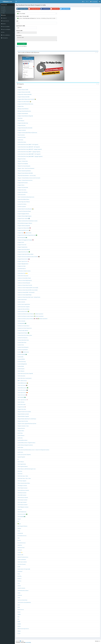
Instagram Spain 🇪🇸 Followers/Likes (24, 233)
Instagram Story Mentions (23, 192)
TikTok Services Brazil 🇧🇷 (22, 514)
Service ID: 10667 (37, 39)
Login (3, 13)
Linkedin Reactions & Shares (23, 590)
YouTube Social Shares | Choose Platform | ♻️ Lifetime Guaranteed (30, 314)
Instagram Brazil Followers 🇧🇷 (23, 333)
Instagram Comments (22, 130)
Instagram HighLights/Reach (23, 264)
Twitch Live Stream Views (22, 600)
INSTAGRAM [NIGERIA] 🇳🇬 (22, 238)
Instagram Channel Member (23, 114)
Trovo (19, 583)
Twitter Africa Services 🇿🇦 (23, 390)
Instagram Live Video (22, 266)
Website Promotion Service (23, 557)
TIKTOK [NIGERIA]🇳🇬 (21, 517)
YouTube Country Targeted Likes (24, 304)
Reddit (19, 567)
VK (18, 459)
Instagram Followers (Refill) (23, 90)
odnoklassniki (20, 533)
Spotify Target (20, 447)
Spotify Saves (20, 452)
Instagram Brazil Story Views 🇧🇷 (24, 252)
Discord (19, 540)
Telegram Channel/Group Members (24, 171)
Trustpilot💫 (20, 552)
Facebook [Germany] (22, 362)
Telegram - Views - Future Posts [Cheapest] (26, 168)
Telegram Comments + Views (23, 426)
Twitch (19, 598)
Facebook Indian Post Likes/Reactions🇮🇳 (25, 209)
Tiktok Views (20, 474)
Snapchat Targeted (21, 457)
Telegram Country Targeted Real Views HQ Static (27, 424)
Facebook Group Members (23, 350)
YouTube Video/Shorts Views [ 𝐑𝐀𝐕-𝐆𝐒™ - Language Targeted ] (30, 149)
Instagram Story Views (22, 190)
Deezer (19, 612)
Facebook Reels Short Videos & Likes (25, 335)
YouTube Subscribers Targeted (24, 307)
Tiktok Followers (21, 462)
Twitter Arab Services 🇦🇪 (22, 385)
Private (19, 633)
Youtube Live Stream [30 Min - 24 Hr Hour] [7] (26, 292)
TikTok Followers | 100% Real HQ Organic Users (27, 469)
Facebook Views (21, 345)
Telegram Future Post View (23, 421)
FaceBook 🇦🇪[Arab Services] (23, 352)
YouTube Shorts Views (22, 142)
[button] (16, 2)
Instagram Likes (21, 106)
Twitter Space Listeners (22, 562)
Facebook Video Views (22, 342)
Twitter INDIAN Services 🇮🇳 (23, 383)
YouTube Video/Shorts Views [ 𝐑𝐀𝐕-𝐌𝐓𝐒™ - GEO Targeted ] (29, 154)
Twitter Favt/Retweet (22, 559)
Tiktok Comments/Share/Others (24, 483)
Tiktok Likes (20, 471)
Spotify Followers (21, 435)
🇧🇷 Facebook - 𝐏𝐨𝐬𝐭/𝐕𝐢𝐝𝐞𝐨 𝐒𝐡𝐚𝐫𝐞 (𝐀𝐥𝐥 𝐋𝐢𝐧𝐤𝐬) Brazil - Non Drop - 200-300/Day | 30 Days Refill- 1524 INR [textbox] (36, 18)
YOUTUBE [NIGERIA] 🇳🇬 (22, 323)
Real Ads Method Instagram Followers (25, 223)
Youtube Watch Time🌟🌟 (23, 273)
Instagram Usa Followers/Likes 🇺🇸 (24, 228)
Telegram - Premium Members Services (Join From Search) (29, 178)
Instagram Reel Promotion (23, 183)
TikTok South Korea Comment (23, 490)
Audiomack (20, 550)
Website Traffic (20, 555)
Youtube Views (20, 140)
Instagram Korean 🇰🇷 (22, 407)
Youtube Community (21, 321)
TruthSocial (20, 595)
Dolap (19, 607)
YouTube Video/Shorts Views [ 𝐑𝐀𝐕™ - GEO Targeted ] (28, 145)
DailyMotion (20, 545)
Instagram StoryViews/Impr (23, 187)
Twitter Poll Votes (21, 402)
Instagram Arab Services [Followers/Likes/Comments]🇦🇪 (29, 257)
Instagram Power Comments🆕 (24, 218)
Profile (3, 7)
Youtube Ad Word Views (22, 300)
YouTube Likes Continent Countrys (24, 271)
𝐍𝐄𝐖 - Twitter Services (22, 381)
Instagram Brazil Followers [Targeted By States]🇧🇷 (27, 235)
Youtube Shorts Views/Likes (23, 276)
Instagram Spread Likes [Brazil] (24, 249)
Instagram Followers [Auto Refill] (24, 92)
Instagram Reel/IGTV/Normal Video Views (25, 104)
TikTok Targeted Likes (22, 464)
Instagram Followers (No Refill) (23, 97)
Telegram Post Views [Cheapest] (24, 166)
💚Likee (19, 524)
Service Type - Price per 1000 (22, 16)
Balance (4, 11)
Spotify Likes (20, 438)
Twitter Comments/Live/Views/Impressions (26, 197)
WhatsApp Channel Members (23, 109)
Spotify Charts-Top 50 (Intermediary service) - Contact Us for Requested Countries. (33, 450)
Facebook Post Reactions (23, 338)
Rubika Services (21, 610)
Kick (18, 619)
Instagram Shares (21, 185)
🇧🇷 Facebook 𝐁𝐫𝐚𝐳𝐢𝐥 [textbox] (21, 14)
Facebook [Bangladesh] (22, 364)
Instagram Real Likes (22, 125)
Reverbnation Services (22, 536)
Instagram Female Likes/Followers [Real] (25, 254)
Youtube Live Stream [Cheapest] (24, 283)
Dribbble (19, 624)
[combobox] (37, 14)
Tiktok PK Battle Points (22, 512)
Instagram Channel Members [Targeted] (25, 116)
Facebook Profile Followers (23, 331)
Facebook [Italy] (21, 366)
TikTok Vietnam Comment (22, 500)
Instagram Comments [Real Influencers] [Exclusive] (27, 133)
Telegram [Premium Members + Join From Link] (27, 176)
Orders (3, 9)
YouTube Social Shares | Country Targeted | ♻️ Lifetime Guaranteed (30, 316)
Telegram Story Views (22, 409)
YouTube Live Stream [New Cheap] (24, 278)
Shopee (19, 631)
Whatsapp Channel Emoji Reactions (24, 111)
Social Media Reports (22, 269)
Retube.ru (19, 579)
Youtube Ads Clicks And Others (24, 309)
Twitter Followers (21, 371)
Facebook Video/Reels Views (23, 340)
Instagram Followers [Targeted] (24, 226)
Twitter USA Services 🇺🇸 (22, 395)
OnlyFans (19, 528)
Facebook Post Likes (22, 137)
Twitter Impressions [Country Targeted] (25, 373)
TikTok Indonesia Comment (23, 497)
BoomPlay (20, 576)
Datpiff (19, 622)
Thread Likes (20, 118)
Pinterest (19, 581)
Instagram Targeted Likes (22, 247)
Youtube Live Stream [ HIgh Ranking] (24, 295)
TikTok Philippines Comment (23, 507)
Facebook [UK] (20, 357)
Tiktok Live (20, 509)
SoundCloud (20, 571)
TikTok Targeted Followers (23, 466)
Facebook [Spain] (21, 369)
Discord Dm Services (22, 543)
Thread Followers (21, 121)
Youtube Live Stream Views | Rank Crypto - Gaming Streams (29, 297)
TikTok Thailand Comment (22, 488)
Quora (19, 605)
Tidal (18, 538)
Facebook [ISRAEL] (21, 359)
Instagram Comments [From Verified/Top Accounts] (27, 221)
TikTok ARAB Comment (22, 495)
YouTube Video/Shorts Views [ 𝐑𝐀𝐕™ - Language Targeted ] (29, 152)
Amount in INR (19, 31)
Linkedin (19, 586)
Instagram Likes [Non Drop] (23, 123)
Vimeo (19, 574)
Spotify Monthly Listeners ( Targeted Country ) (26, 443)
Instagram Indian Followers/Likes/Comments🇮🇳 (27, 99)
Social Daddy (28, 642)
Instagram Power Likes (22, 245)
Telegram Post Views (22, 159)
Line (18, 521)
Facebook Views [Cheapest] (23, 347)
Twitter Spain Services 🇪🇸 (23, 393)
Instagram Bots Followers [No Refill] (24, 94)
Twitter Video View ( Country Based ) (25, 378)
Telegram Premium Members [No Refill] (25, 173)
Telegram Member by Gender (23, 414)
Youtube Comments (21, 302)
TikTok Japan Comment (22, 502)
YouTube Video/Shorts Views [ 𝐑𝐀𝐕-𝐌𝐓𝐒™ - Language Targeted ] (30, 156)
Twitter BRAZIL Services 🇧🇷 (23, 388)
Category (18, 11)
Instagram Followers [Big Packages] (24, 216)
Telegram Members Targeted (23, 416)
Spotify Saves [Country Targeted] (24, 455)
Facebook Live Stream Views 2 (23, 326)
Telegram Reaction (21, 428)
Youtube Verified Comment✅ (23, 311)
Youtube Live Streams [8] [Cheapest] (25, 280)
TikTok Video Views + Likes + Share (24, 478)
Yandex (19, 593)
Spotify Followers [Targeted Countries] (25, 445)
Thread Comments (21, 135)
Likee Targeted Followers (22, 526)
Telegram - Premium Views (23, 161)
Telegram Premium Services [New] (24, 412)
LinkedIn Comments (21, 588)
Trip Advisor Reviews (22, 564)
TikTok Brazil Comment (22, 493)
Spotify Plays (20, 433)
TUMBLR (19, 614)
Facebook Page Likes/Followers (24, 202)
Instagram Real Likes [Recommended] (25, 128)
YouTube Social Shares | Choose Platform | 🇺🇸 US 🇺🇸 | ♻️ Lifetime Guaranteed (32, 319)
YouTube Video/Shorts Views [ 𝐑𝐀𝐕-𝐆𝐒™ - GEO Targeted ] (29, 147)
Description (19, 35)
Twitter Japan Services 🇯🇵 (23, 400)
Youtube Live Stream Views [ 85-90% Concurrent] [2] (28, 290)
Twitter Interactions (21, 376)
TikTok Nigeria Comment (22, 486)
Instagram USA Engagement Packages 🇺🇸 (26, 240)
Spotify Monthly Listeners (23, 440)
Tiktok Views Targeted (22, 481)
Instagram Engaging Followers (23, 214)
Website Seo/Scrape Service (23, 629)
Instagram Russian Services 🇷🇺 (24, 259)
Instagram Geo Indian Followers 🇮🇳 (24, 102)
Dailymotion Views (21, 548)
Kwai (18, 617)
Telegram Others (21, 431)
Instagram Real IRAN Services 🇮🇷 (24, 230)
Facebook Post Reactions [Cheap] (24, 211)
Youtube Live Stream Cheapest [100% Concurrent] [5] (28, 288)
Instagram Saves (21, 242)
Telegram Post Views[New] (23, 164)
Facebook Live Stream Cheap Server (25, 328)
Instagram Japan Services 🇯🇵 (23, 261)
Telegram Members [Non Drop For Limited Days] (27, 419)
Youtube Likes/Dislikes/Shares (23, 199)
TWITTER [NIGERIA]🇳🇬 (22, 397)
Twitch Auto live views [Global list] (24, 602)
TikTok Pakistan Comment (22, 505)
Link (17, 21)
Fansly (19, 531)
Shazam (19, 519)
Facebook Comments (22, 207)
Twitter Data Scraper (22, 404)
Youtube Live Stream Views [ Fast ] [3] (25, 285)
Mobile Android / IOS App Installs (24, 569)
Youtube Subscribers (22, 195)
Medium (19, 626)
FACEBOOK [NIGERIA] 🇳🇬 (22, 354)
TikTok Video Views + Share (23, 476)
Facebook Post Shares (22, 204)
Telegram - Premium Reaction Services (25, 180)
